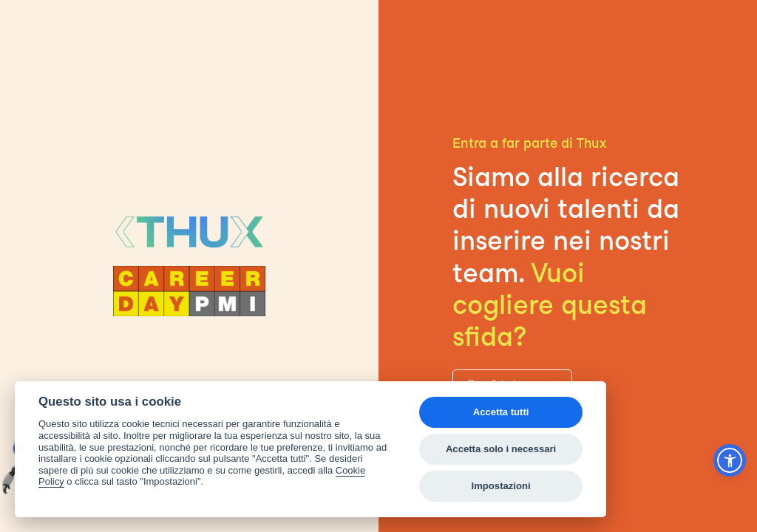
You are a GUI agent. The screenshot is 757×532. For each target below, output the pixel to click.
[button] (730, 460)
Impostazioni (501, 486)
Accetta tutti (501, 412)
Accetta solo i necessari (501, 449)
